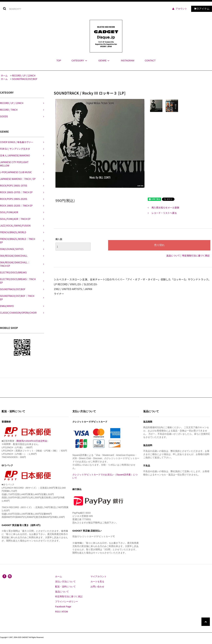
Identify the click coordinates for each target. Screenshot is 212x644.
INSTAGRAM (128, 61)
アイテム (201, 9)
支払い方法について (65, 582)
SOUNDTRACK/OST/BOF (25, 79)
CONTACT (150, 61)
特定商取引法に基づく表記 (196, 256)
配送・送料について (65, 587)
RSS (57, 612)
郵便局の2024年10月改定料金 (32, 441)
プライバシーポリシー (67, 602)
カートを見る (97, 582)
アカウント (181, 9)
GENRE (105, 61)
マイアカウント (98, 576)
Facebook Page (63, 607)
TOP (59, 61)
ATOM (65, 612)
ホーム (4, 76)
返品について (173, 256)
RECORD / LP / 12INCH (24, 76)
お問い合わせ (97, 587)
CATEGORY (80, 61)
